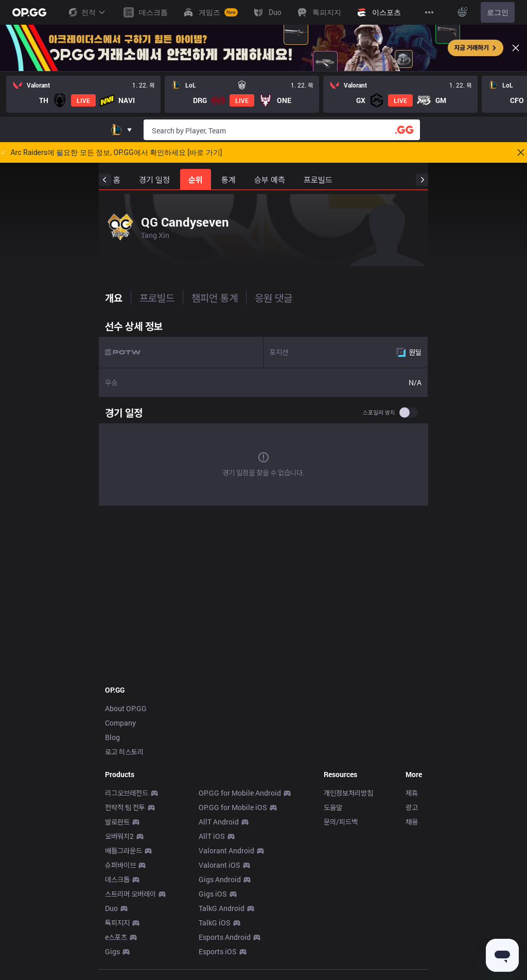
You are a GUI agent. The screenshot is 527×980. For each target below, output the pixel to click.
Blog (112, 737)
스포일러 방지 (379, 412)
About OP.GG (126, 708)
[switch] (409, 412)
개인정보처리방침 (348, 793)
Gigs (112, 951)
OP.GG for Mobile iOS (233, 807)
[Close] (516, 48)
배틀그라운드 (124, 850)
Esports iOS (218, 951)
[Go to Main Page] (29, 12)
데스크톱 (117, 879)
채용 (412, 822)
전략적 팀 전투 (125, 807)
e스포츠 (116, 937)
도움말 (333, 807)
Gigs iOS (213, 894)
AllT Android (219, 822)
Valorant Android (226, 850)
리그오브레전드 (127, 793)
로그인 (498, 12)
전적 (86, 12)
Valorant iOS (219, 865)
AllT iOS (212, 836)
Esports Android (225, 937)
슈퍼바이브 (120, 865)
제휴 (412, 793)
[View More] (429, 12)
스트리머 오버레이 (130, 894)
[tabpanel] (263, 412)
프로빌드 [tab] (157, 298)
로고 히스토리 (124, 752)
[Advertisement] (263, 594)
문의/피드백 (341, 822)
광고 (412, 807)
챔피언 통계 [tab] (215, 298)
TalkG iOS (215, 923)
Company (120, 723)
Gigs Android (220, 879)
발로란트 (117, 822)
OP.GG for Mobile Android (240, 793)
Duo (111, 908)
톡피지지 (117, 923)
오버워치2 (119, 836)
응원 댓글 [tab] (274, 298)
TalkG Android (222, 908)
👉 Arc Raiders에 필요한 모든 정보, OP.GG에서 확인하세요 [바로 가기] (111, 152)
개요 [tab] (114, 298)
